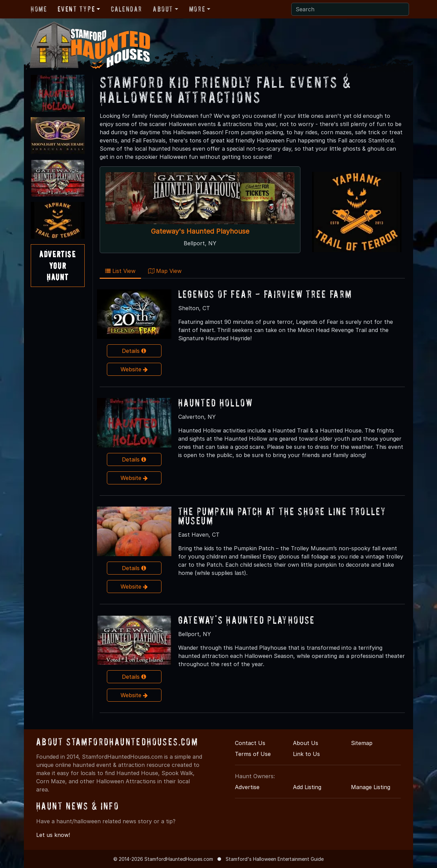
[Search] (350, 9)
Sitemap (362, 743)
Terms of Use (253, 754)
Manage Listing (371, 787)
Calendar (126, 9)
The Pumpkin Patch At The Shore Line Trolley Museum (282, 516)
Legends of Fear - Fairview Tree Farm (265, 294)
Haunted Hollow (216, 403)
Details (134, 351)
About (163, 9)
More (197, 9)
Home (39, 9)
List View (120, 271)
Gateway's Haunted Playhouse (200, 231)
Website (134, 369)
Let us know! (53, 835)
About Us (306, 743)
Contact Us (250, 743)
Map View (165, 271)
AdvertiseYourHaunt (58, 265)
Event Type (76, 9)
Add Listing (307, 787)
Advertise (247, 787)
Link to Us (306, 754)
